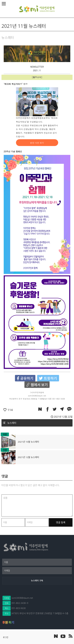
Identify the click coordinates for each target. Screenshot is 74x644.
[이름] (37, 562)
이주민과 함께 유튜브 (63, 636)
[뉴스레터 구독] (37, 581)
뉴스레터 (12, 423)
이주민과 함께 (37, 9)
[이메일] (37, 571)
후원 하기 (8, 622)
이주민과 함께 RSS (70, 636)
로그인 (6, 637)
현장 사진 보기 (37, 143)
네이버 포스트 (56, 636)
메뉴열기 (4, 4)
